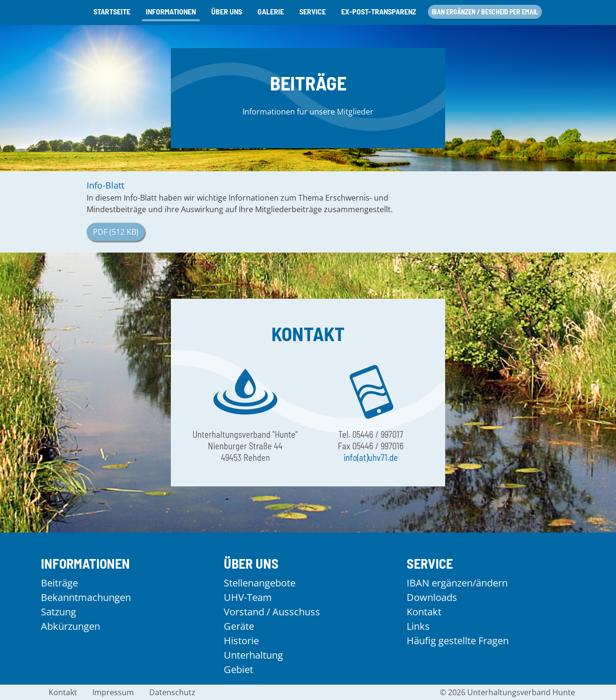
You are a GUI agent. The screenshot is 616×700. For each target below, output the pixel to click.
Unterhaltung (253, 655)
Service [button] (313, 11)
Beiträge (59, 583)
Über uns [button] (227, 11)
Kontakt (424, 612)
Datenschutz (172, 692)
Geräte (239, 626)
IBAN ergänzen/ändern (457, 583)
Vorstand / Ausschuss (272, 612)
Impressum (113, 692)
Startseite (112, 11)
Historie (241, 641)
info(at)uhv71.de (371, 458)
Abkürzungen (71, 626)
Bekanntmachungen (86, 597)
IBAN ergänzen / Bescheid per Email (485, 12)
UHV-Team (248, 597)
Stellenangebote (260, 583)
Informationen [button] (171, 11)
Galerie (271, 11)
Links (418, 626)
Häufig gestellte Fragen (458, 641)
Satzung (58, 612)
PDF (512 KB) (116, 232)
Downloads (432, 597)
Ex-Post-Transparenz (379, 11)
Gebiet (238, 669)
